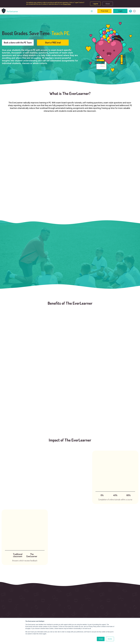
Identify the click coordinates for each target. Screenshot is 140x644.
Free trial (104, 11)
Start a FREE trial (53, 43)
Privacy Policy (67, 4)
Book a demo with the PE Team (18, 43)
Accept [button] (101, 639)
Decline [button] (110, 639)
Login (120, 11)
